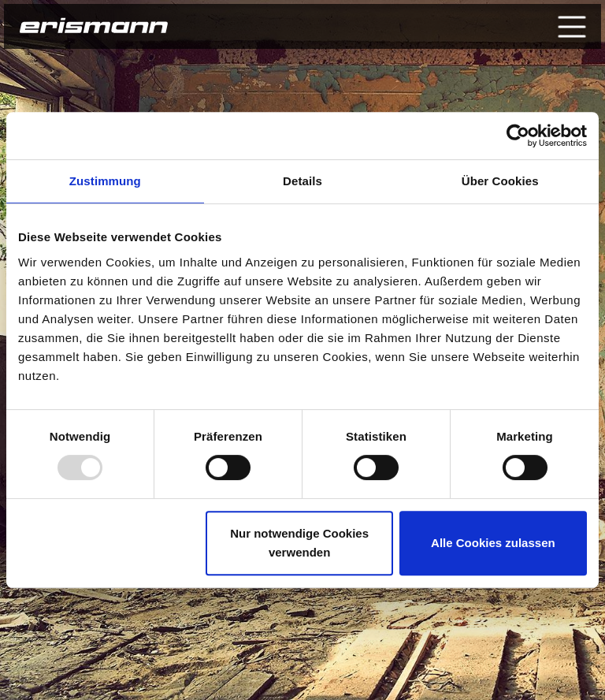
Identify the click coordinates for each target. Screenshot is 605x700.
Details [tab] (302, 181)
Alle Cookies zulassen (493, 543)
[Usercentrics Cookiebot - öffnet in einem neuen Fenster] (518, 136)
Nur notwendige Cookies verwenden (299, 543)
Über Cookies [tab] (500, 181)
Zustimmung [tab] (105, 181)
